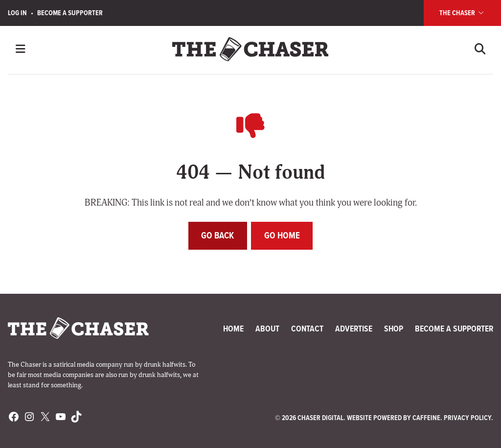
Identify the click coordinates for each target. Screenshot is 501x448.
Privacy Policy (467, 418)
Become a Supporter (70, 13)
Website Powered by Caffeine (394, 418)
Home (233, 329)
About (267, 329)
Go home (282, 235)
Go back (217, 235)
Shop (394, 329)
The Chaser (462, 13)
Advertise (354, 329)
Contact (307, 329)
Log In (17, 13)
